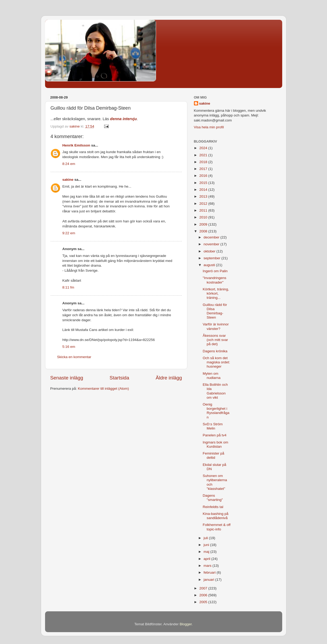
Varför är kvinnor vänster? (216, 326)
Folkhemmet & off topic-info (217, 527)
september (213, 258)
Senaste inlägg (67, 378)
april (208, 559)
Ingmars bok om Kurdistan (215, 444)
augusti (210, 265)
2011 (204, 210)
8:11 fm (68, 287)
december (212, 237)
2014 (204, 190)
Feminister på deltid (213, 455)
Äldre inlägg (169, 378)
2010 (204, 217)
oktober (210, 251)
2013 (204, 196)
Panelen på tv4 (214, 435)
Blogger (186, 624)
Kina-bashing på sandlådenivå (216, 516)
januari (209, 580)
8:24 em (69, 164)
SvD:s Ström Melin (213, 426)
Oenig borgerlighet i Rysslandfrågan (216, 411)
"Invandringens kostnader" (214, 280)
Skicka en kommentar (74, 357)
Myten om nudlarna (212, 376)
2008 (204, 231)
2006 (204, 595)
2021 (204, 155)
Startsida (119, 378)
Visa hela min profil (209, 127)
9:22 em (69, 233)
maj (207, 552)
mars (208, 566)
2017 (204, 169)
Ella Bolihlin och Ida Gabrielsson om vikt (215, 391)
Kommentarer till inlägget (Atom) (104, 389)
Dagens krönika (215, 351)
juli (206, 538)
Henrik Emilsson (76, 145)
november (212, 244)
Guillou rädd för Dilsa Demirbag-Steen (215, 311)
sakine (68, 180)
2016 (204, 176)
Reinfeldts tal (213, 507)
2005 (204, 602)
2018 (204, 162)
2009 (204, 224)
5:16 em (69, 347)
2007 (204, 588)
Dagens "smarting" (213, 498)
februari (210, 572)
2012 (204, 204)
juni (207, 545)
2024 (204, 148)
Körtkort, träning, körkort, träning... (216, 293)
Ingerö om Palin (215, 271)
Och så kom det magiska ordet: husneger (216, 362)
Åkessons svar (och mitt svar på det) (215, 340)
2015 (204, 183)
